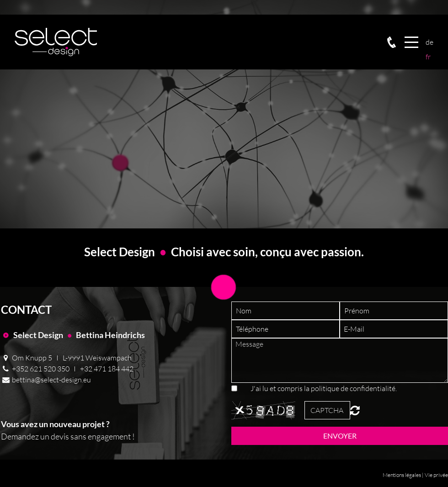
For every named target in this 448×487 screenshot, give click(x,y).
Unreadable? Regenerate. (355, 410)
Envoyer (340, 436)
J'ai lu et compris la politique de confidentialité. (324, 388)
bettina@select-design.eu (51, 380)
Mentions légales (402, 475)
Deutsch (429, 42)
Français (429, 57)
